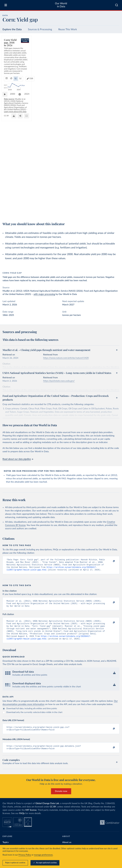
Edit (105, 55)
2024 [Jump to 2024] (114, 203)
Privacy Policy (25, 855)
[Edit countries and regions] (103, 55)
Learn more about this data (70, 211)
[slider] (85, 203)
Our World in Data (61, 5)
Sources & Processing (40, 29)
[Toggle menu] (6, 5)
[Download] (103, 213)
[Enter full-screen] (115, 213)
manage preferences (43, 855)
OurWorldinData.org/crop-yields (16, 214)
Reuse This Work (68, 29)
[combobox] (117, 5)
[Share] (109, 213)
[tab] (11, 55)
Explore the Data (12, 29)
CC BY (33, 214)
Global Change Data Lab (47, 810)
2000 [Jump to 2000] (14, 203)
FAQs (22, 820)
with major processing (44, 294)
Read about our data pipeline (18, 459)
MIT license (31, 816)
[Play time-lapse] (7, 203)
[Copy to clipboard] (110, 561)
